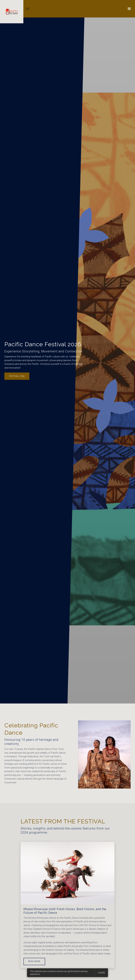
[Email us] (28, 9)
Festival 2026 (17, 376)
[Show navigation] (128, 9)
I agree (101, 973)
